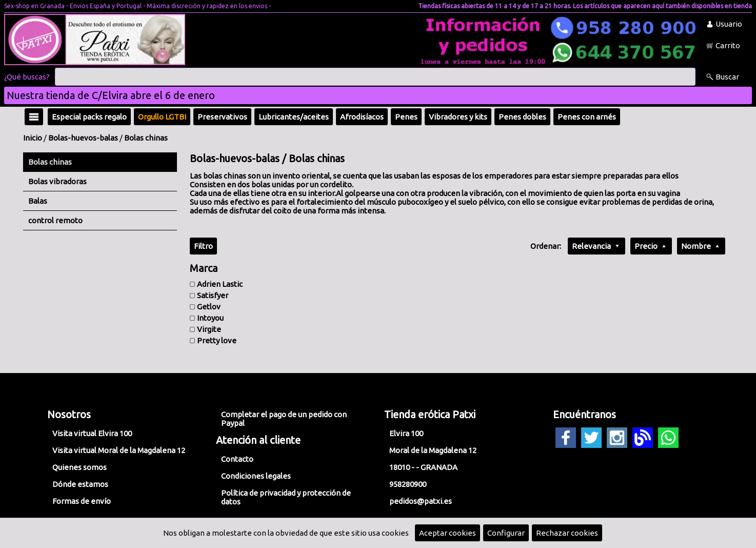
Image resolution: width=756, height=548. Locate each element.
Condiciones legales (256, 476)
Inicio (33, 138)
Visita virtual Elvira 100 (92, 433)
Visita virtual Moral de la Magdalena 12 (119, 450)
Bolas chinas (146, 138)
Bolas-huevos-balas (83, 138)
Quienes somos (79, 467)
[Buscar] (375, 77)
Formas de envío (82, 501)
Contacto (237, 459)
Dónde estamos (80, 484)
